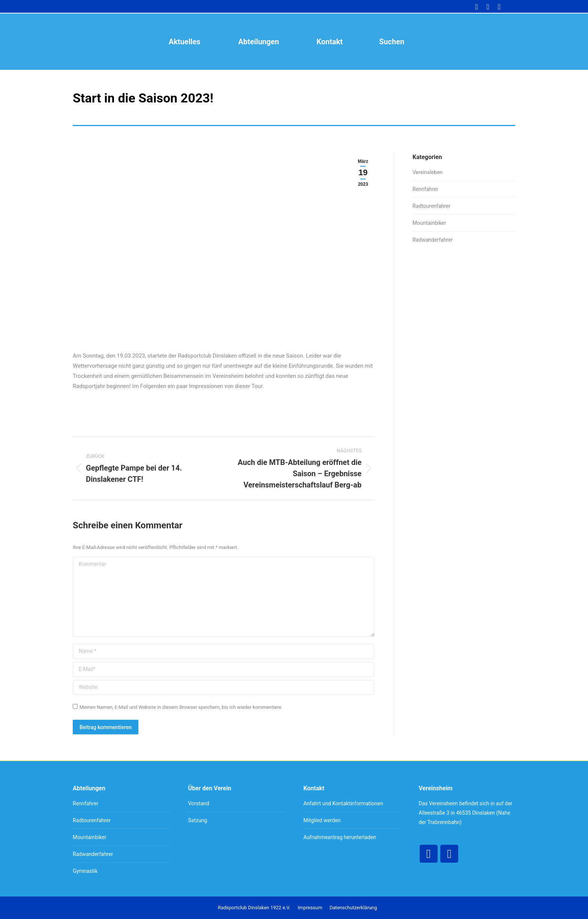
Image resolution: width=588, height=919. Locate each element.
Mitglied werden (322, 820)
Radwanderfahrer (433, 240)
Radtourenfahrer (431, 206)
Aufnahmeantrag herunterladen (340, 837)
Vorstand (199, 803)
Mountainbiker (429, 223)
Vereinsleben (427, 172)
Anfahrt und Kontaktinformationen (343, 803)
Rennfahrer (425, 189)
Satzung (198, 820)
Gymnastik (85, 871)
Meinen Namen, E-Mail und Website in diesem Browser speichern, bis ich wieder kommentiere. (181, 707)
